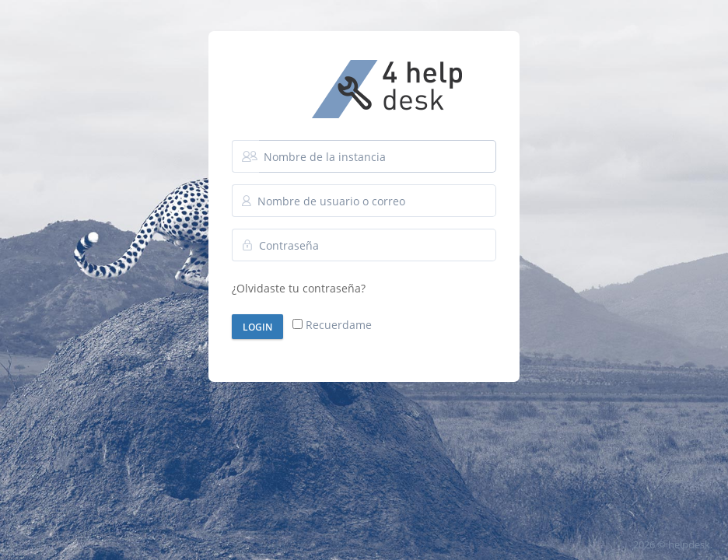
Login (257, 327)
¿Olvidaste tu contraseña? (299, 288)
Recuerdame (332, 325)
